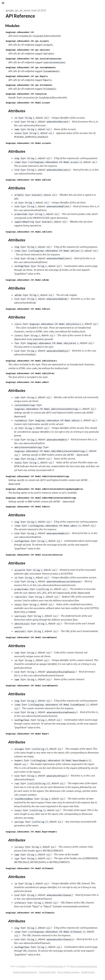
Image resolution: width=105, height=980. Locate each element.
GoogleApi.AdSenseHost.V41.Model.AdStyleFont (30, 373)
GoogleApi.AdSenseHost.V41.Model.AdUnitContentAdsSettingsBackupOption (44, 489)
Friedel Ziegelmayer (55, 966)
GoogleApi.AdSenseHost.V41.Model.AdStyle (28, 309)
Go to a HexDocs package (68, 972)
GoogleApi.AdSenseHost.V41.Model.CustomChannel (31, 637)
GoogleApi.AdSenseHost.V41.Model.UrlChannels (30, 913)
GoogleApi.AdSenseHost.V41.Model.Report (27, 734)
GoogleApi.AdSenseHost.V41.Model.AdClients (29, 232)
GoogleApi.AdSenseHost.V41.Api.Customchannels (31, 67)
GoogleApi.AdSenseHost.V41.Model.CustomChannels (32, 686)
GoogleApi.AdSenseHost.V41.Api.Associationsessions (34, 59)
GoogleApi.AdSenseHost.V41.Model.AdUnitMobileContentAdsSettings (41, 498)
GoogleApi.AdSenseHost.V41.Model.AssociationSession (34, 555)
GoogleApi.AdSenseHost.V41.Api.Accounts (27, 41)
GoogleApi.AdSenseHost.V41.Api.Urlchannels (29, 85)
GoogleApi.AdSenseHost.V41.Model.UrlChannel (30, 868)
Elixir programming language (84, 966)
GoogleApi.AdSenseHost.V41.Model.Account (28, 103)
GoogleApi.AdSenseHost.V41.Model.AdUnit (27, 382)
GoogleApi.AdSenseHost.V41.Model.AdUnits (28, 507)
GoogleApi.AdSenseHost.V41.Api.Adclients (28, 50)
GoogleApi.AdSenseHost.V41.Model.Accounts (28, 143)
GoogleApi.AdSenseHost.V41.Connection (26, 94)
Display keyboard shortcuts (25, 972)
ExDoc (23, 966)
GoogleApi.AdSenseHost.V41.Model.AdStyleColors (31, 361)
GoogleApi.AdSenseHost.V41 (20, 32)
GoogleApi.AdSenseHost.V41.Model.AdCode (27, 280)
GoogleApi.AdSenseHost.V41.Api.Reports (27, 76)
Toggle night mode (47, 972)
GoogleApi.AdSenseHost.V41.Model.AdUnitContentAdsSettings (38, 476)
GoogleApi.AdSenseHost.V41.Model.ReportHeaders (31, 832)
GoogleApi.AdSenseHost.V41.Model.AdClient (28, 180)
